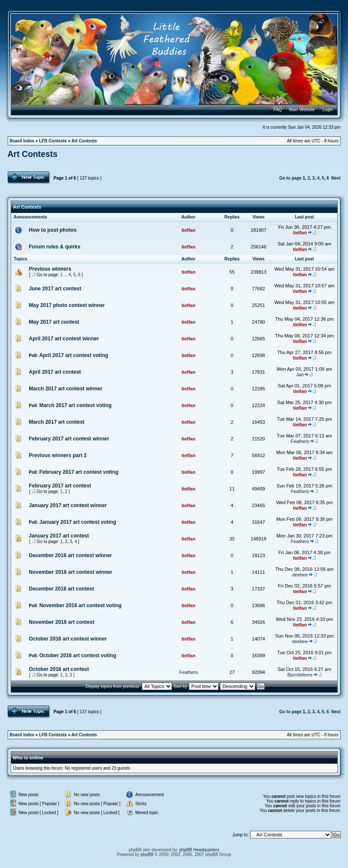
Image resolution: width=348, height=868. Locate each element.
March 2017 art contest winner (66, 389)
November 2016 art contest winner (71, 572)
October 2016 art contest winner (68, 639)
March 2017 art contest (57, 422)
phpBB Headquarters (199, 850)
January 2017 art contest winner (68, 505)
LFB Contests (53, 141)
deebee (300, 575)
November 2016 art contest (62, 622)
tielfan (188, 230)
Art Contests (84, 141)
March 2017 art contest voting (75, 405)
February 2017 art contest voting (79, 472)
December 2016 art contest (62, 589)
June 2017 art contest (55, 289)
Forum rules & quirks (55, 247)
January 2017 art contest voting (78, 522)
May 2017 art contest (54, 322)
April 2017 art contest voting (74, 355)
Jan (300, 375)
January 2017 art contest (59, 536)
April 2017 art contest (55, 372)
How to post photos (53, 230)
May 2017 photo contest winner (67, 305)
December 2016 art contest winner (71, 555)
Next (336, 178)
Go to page (290, 178)
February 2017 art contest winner (69, 439)
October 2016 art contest (59, 669)
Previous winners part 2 (58, 455)
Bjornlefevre (300, 675)
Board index (22, 141)
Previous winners (50, 269)
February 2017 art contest (60, 486)
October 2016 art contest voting (78, 655)
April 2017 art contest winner (64, 339)
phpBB (147, 855)
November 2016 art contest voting (80, 605)
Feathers (300, 441)
